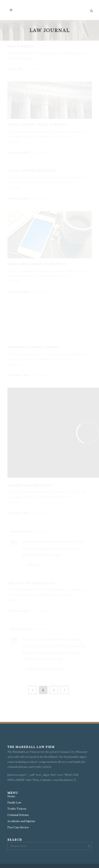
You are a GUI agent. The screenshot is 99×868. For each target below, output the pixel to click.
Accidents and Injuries (21, 821)
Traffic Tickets (17, 809)
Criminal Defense (18, 815)
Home (11, 796)
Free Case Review (18, 828)
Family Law (14, 803)
